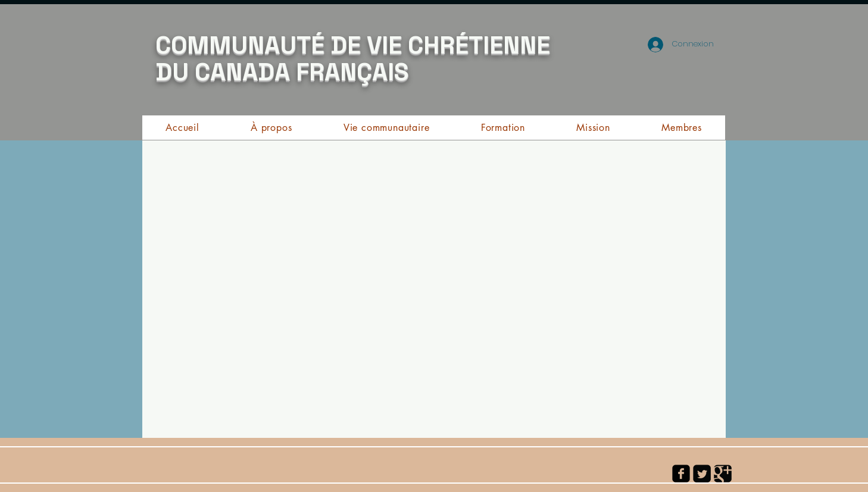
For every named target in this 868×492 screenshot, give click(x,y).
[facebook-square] (681, 474)
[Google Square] (723, 474)
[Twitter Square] (702, 474)
